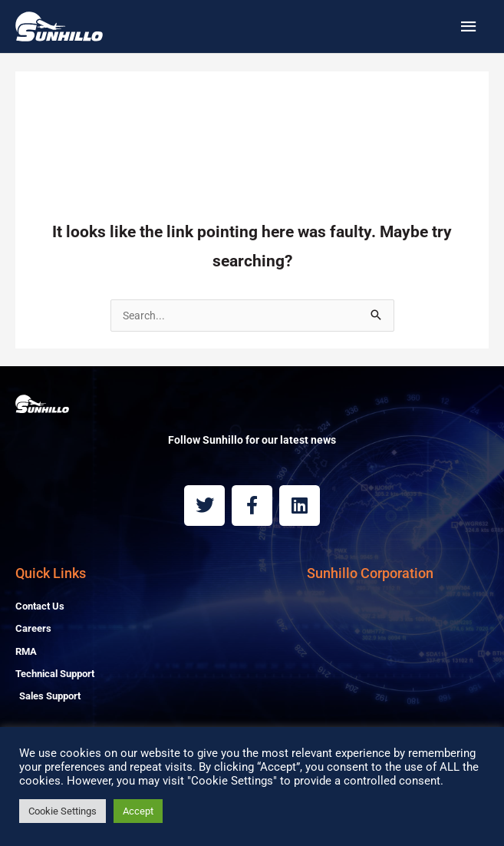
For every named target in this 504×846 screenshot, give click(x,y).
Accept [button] (138, 811)
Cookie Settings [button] (63, 811)
